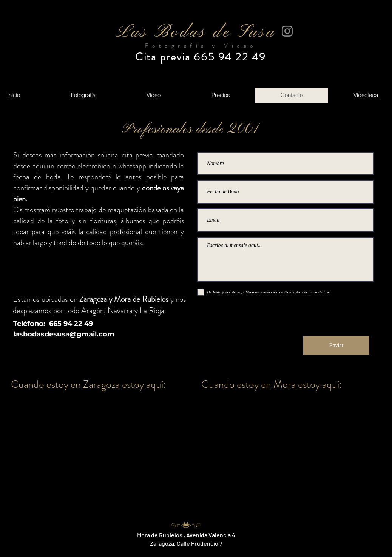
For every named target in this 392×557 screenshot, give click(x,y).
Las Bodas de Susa (196, 32)
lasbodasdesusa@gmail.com (64, 334)
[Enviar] (336, 346)
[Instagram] (287, 31)
